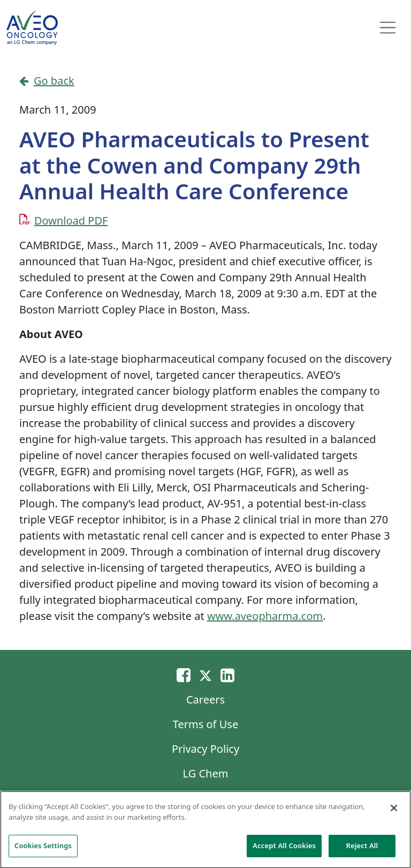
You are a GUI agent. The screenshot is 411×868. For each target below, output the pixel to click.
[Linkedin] (227, 675)
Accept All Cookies (284, 849)
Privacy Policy (205, 749)
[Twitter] (205, 675)
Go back (47, 81)
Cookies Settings (43, 849)
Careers (205, 699)
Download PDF (71, 220)
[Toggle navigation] (388, 28)
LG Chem (206, 773)
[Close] (394, 811)
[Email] (184, 675)
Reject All (362, 849)
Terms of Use (205, 724)
